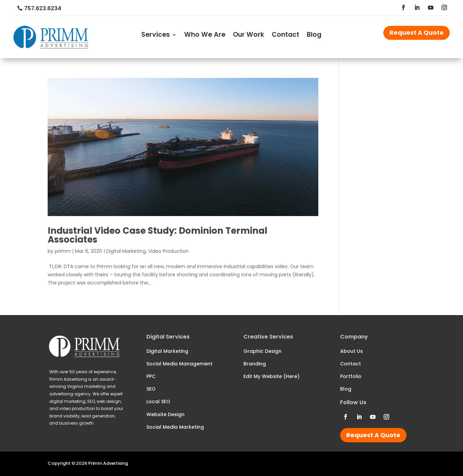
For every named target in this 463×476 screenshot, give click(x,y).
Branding (255, 364)
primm (63, 251)
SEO (151, 389)
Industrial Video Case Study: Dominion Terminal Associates (157, 235)
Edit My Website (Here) (272, 376)
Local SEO (158, 401)
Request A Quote (417, 32)
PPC (151, 376)
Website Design (165, 414)
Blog (314, 36)
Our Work (249, 36)
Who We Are (205, 36)
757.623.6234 (43, 8)
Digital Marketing (126, 251)
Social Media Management (179, 364)
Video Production (168, 251)
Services (156, 36)
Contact (285, 36)
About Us (352, 351)
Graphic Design (262, 351)
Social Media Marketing (175, 427)
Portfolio (351, 376)
